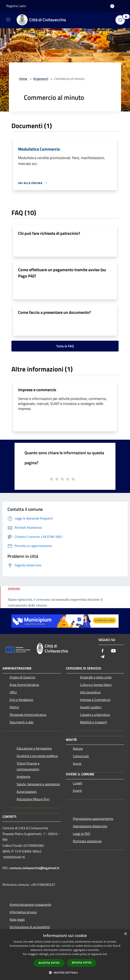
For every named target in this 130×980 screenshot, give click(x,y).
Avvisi (77, 763)
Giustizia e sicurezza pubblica (37, 756)
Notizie (78, 749)
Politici (14, 707)
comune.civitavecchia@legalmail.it (34, 868)
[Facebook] (103, 651)
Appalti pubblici (91, 707)
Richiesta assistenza (87, 841)
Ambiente (23, 777)
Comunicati (81, 756)
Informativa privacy (23, 912)
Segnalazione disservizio (90, 826)
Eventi (77, 791)
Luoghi (78, 783)
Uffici (13, 692)
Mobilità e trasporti (93, 722)
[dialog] (65, 955)
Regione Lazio (16, 6)
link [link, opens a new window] (105, 954)
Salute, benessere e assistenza (38, 784)
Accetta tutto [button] (49, 963)
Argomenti (41, 79)
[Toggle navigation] (8, 20)
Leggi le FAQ (82, 834)
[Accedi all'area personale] (112, 6)
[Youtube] (113, 651)
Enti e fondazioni (21, 700)
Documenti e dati (22, 722)
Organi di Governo (22, 677)
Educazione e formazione (34, 748)
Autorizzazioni (27, 792)
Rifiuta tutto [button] (82, 963)
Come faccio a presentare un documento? (55, 312)
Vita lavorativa (90, 692)
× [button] (125, 934)
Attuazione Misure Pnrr (33, 799)
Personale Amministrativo (28, 715)
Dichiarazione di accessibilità (30, 927)
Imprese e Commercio (95, 700)
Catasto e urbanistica (95, 715)
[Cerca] (121, 20)
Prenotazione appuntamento (93, 819)
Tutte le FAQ (65, 346)
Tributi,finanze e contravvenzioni (28, 766)
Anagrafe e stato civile (96, 677)
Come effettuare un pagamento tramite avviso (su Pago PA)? (62, 273)
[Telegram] (103, 657)
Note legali (17, 919)
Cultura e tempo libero (96, 685)
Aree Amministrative (24, 685)
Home (23, 79)
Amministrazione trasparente (30, 905)
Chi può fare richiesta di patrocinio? (49, 233)
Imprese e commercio (37, 390)
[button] (65, 973)
